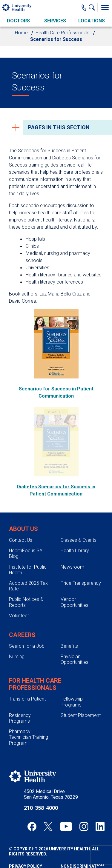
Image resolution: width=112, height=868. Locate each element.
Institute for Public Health (28, 570)
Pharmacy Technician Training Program (29, 737)
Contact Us (21, 540)
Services (55, 21)
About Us (23, 529)
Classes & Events (79, 540)
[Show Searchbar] (93, 7)
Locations (92, 21)
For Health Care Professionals (35, 684)
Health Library (75, 551)
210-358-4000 (41, 808)
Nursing (17, 657)
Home (21, 33)
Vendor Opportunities (75, 602)
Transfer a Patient (27, 699)
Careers (22, 635)
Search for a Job (27, 646)
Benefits (69, 646)
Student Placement (81, 715)
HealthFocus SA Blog (26, 553)
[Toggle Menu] (105, 7)
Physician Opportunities (75, 659)
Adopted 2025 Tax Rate (28, 586)
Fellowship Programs (72, 702)
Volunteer (19, 616)
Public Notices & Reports (26, 602)
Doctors (18, 21)
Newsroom (72, 567)
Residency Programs (20, 718)
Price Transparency (81, 583)
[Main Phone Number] (84, 7)
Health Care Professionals (63, 33)
